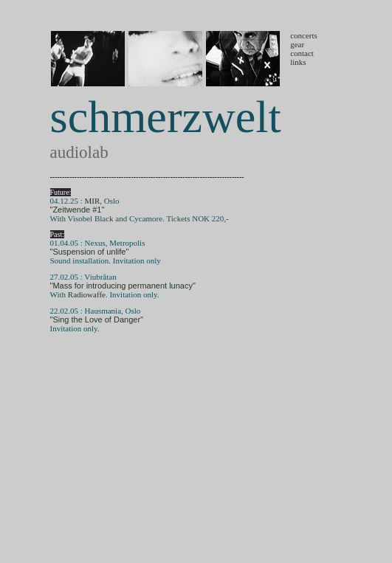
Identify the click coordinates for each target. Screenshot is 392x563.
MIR (93, 201)
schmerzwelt (166, 117)
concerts (304, 35)
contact (302, 53)
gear (297, 44)
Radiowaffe (87, 294)
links (298, 62)
